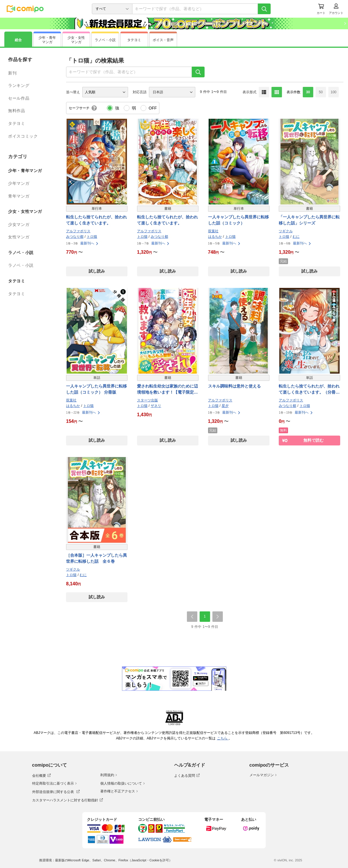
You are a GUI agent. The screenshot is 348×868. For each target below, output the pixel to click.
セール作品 (19, 98)
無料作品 (17, 111)
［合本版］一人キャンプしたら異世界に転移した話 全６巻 (96, 558)
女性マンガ (19, 237)
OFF (153, 108)
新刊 (12, 73)
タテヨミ (17, 123)
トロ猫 (92, 237)
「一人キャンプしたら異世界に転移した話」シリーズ (309, 220)
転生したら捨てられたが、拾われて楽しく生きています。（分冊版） (309, 390)
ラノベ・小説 (21, 265)
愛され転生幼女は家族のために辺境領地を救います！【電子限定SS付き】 (167, 390)
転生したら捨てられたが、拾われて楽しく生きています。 (96, 220)
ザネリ (156, 406)
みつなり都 (75, 237)
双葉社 (213, 231)
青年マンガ (19, 196)
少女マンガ (19, 224)
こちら (223, 738)
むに (296, 237)
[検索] (264, 9)
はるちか (215, 237)
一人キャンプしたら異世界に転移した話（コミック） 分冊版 (96, 389)
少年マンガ (19, 183)
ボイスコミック (23, 136)
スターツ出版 (147, 400)
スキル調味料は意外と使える (234, 386)
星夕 (225, 406)
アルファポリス (78, 231)
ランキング (19, 85)
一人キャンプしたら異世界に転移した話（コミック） (238, 220)
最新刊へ (90, 243)
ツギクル (286, 231)
